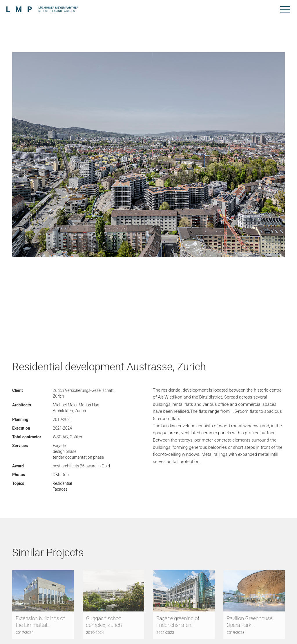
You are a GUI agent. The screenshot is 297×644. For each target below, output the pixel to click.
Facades (60, 489)
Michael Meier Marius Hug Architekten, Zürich (76, 408)
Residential (62, 483)
